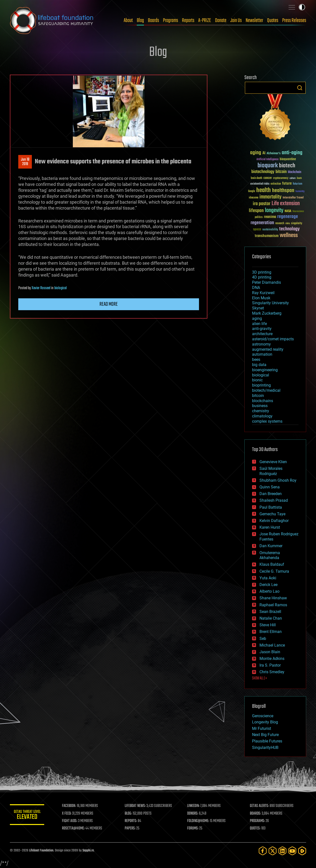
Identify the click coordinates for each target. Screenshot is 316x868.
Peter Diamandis (267, 282)
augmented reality (268, 349)
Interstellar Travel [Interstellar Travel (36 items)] (293, 198)
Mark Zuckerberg (267, 313)
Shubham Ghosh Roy (278, 480)
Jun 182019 (25, 162)
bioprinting (261, 385)
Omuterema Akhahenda (270, 555)
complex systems (267, 421)
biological (60, 288)
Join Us (236, 21)
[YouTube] (292, 851)
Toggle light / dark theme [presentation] (302, 7)
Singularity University (270, 303)
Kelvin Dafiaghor (274, 521)
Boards (153, 21)
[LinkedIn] (282, 851)
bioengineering (265, 370)
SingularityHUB (265, 748)
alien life (259, 324)
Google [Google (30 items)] (252, 191)
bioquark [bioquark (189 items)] (268, 166)
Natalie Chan (271, 618)
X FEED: (67, 814)
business (260, 406)
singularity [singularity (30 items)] (297, 224)
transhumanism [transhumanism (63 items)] (267, 236)
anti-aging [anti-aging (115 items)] (292, 153)
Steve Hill (268, 625)
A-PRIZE (205, 21)
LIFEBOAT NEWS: (135, 806)
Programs (170, 21)
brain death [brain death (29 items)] (257, 178)
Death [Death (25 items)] (299, 178)
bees (256, 359)
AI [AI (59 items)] (264, 153)
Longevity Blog (265, 722)
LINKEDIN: (194, 806)
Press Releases (294, 21)
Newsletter (254, 21)
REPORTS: (131, 821)
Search (300, 88)
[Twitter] (273, 851)
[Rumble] (302, 851)
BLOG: (128, 814)
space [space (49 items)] (257, 229)
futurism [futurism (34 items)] (297, 184)
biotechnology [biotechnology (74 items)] (263, 172)
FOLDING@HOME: (198, 821)
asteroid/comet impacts (273, 339)
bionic (257, 380)
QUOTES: (255, 828)
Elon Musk (261, 298)
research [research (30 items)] (280, 224)
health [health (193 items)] (264, 190)
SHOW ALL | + (260, 678)
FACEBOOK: (69, 806)
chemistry (261, 411)
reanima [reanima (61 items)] (270, 217)
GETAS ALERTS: (259, 806)
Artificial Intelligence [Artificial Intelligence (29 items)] (267, 160)
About (128, 21)
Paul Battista (271, 507)
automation (262, 354)
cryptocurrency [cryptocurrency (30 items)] (281, 178)
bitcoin (258, 396)
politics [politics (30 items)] (259, 217)
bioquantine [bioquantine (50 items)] (288, 159)
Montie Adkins (272, 659)
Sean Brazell (270, 612)
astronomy (261, 344)
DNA (256, 288)
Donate (221, 21)
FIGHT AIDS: (70, 821)
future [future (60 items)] (287, 184)
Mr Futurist (262, 728)
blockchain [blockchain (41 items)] (295, 172)
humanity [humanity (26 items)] (300, 192)
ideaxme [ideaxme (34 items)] (254, 198)
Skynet (258, 308)
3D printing (262, 272)
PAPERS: (130, 828)
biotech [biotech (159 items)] (287, 166)
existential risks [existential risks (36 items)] (260, 184)
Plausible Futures (267, 741)
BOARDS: (255, 814)
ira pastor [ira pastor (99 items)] (262, 204)
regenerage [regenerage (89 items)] (288, 217)
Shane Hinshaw (273, 598)
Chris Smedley (272, 672)
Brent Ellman (271, 632)
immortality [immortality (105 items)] (270, 197)
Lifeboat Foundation (41, 851)
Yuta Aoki (268, 578)
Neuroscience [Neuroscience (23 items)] (298, 212)
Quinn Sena (270, 487)
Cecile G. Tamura (274, 571)
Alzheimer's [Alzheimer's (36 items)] (274, 154)
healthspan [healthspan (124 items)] (283, 191)
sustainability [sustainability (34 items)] (270, 230)
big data (259, 365)
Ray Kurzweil (263, 293)
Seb (263, 639)
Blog (140, 21)
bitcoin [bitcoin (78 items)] (281, 172)
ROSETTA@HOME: (74, 828)
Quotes (273, 21)
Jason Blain (270, 652)
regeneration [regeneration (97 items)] (262, 223)
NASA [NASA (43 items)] (288, 211)
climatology (262, 416)
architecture (262, 334)
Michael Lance (272, 645)
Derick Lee (268, 585)
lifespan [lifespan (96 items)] (256, 211)
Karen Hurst (270, 527)
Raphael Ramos (273, 605)
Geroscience (263, 716)
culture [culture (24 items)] (293, 178)
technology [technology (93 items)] (289, 229)
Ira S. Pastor (270, 665)
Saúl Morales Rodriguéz (271, 471)
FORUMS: (193, 828)
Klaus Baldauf (272, 564)
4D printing (262, 277)
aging (257, 318)
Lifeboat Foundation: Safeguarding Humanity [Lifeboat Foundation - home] (52, 21)
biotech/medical (266, 390)
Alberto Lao (269, 591)
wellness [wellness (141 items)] (289, 236)
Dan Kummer (271, 546)
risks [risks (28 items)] (288, 223)
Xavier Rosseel (41, 288)
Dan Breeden (271, 494)
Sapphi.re (88, 851)
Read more (109, 304)
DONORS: (193, 814)
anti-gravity (262, 329)
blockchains (263, 401)
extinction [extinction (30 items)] (276, 184)
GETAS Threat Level (27, 815)
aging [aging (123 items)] (256, 153)
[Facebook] (263, 851)
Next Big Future (265, 735)
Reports (188, 21)
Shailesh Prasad (274, 500)
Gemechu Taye (272, 514)
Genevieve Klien (273, 462)
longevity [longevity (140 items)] (274, 211)
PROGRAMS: (257, 821)
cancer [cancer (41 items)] (268, 178)
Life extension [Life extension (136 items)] (286, 204)
